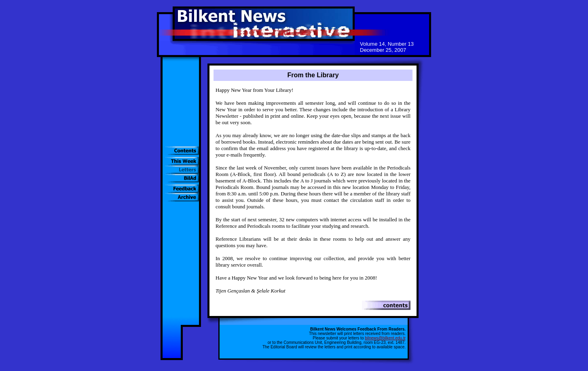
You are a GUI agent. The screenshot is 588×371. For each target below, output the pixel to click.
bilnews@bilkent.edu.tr (385, 338)
